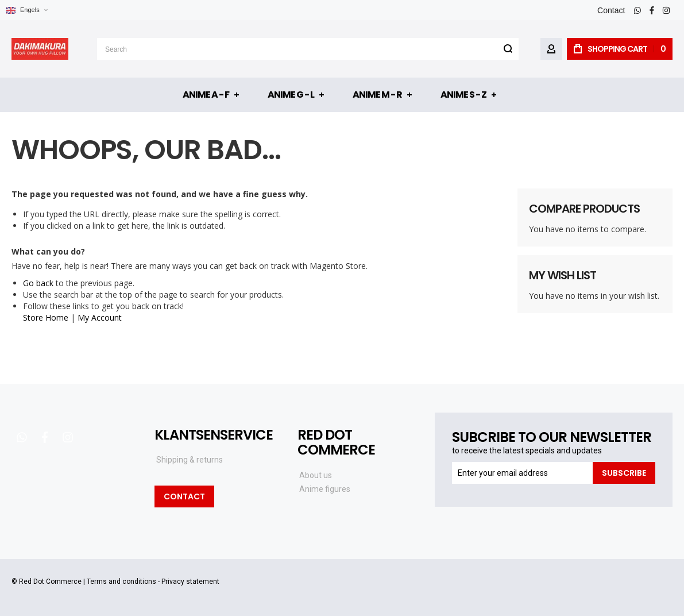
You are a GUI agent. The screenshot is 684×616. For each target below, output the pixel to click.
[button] (27, 10)
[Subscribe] (624, 473)
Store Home (46, 317)
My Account (100, 317)
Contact (611, 10)
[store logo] (40, 49)
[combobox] (308, 49)
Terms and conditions (121, 582)
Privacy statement (190, 582)
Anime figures (325, 489)
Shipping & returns (190, 460)
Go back (38, 283)
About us (316, 475)
